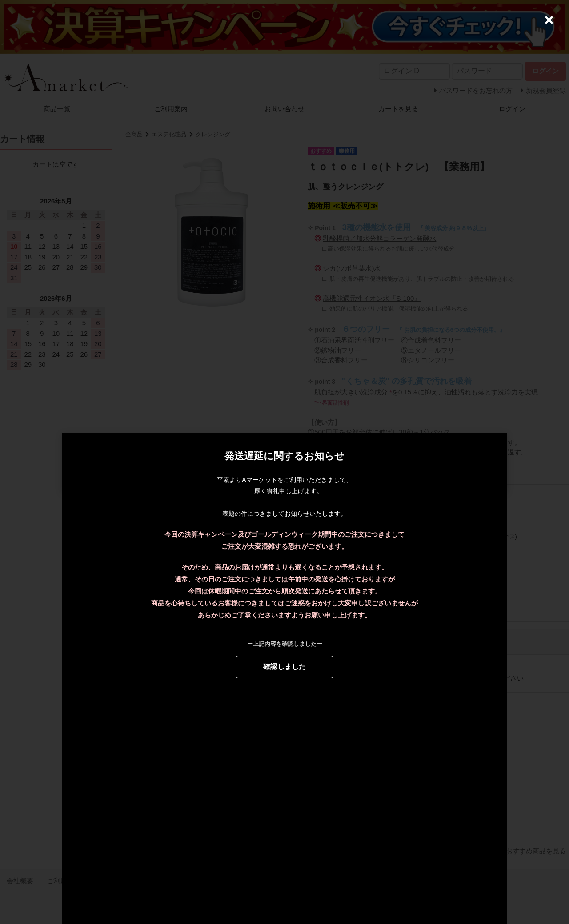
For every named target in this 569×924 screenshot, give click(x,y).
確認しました (284, 666)
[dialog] (284, 462)
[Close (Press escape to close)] (549, 20)
